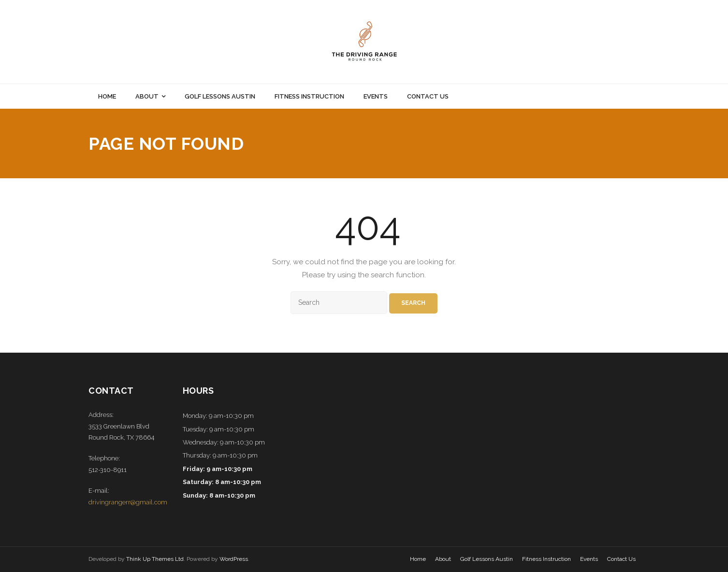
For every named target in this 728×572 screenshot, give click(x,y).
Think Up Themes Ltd (155, 559)
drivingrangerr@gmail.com (128, 502)
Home (418, 559)
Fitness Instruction (546, 559)
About (443, 559)
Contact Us (621, 559)
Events (589, 559)
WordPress (234, 559)
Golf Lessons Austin (487, 559)
